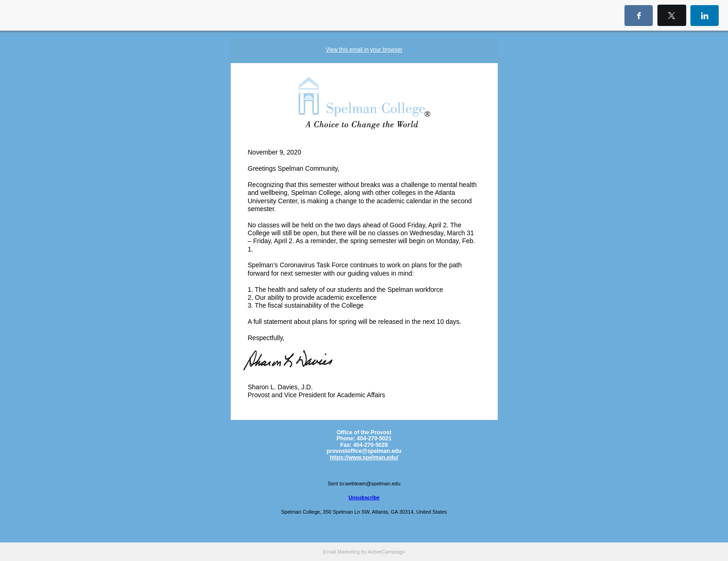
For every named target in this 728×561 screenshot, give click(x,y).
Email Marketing (341, 552)
